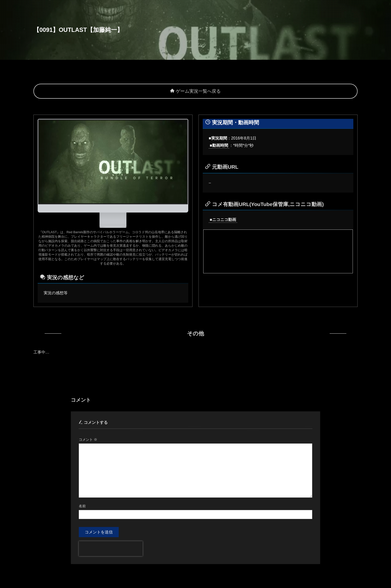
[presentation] (111, 549)
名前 (82, 506)
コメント (88, 440)
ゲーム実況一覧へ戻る (195, 91)
